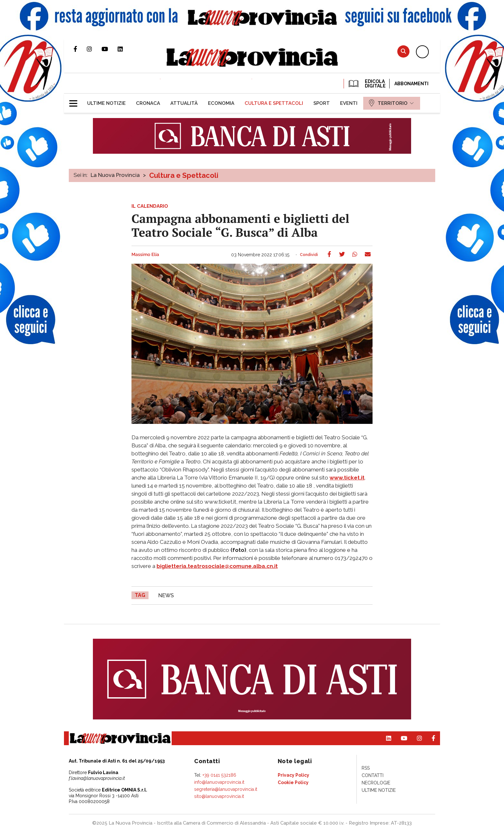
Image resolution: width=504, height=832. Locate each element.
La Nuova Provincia (115, 175)
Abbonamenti (411, 84)
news (166, 595)
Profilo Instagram (94, 49)
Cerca (403, 51)
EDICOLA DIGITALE (367, 84)
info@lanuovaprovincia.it (219, 782)
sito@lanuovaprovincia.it (219, 796)
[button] (76, 101)
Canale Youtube (110, 49)
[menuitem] (106, 103)
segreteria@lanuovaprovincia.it (226, 789)
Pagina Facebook (80, 49)
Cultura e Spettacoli (184, 175)
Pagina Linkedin (125, 49)
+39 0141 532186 (219, 775)
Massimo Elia (145, 255)
